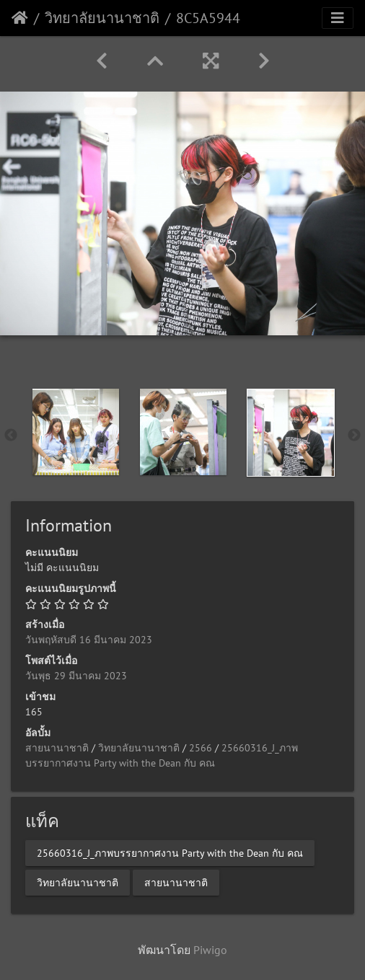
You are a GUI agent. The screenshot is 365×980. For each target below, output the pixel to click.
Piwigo (210, 950)
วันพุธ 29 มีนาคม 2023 (76, 676)
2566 (201, 748)
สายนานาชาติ (57, 748)
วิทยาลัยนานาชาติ (102, 18)
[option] (75, 432)
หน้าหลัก (20, 18)
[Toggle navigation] (338, 18)
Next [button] (354, 436)
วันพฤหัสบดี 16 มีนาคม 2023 (89, 640)
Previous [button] (11, 436)
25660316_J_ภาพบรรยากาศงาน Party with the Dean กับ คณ (170, 853)
